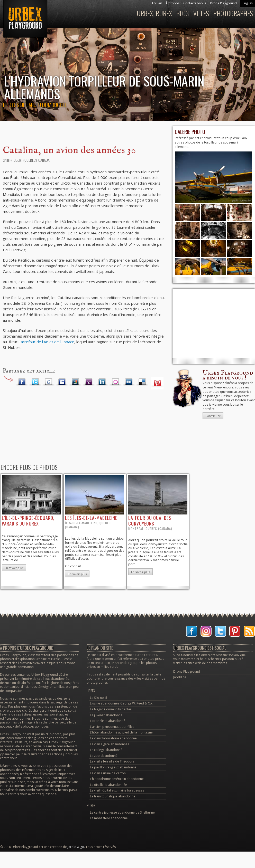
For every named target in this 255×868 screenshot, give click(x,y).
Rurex (164, 13)
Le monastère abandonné (109, 818)
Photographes (233, 13)
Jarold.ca (180, 677)
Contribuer (213, 416)
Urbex (145, 13)
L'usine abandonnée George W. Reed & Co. (121, 703)
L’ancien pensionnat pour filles (112, 727)
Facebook (22, 382)
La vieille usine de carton (108, 773)
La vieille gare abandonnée (110, 744)
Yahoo (89, 382)
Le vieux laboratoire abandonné (113, 738)
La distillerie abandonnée (108, 785)
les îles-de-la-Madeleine (91, 518)
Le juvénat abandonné (106, 715)
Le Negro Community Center (111, 709)
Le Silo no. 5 (99, 698)
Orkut (115, 382)
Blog (183, 13)
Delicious (142, 382)
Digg (129, 382)
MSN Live (75, 382)
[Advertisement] (214, 323)
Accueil (157, 3)
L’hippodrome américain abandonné (117, 779)
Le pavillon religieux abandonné (113, 767)
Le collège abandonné (106, 750)
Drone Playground (223, 3)
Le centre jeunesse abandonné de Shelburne (122, 812)
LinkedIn (102, 382)
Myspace (62, 382)
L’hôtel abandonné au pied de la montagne (121, 732)
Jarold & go (76, 847)
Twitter (35, 382)
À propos (172, 3)
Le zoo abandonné (104, 756)
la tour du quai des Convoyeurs (150, 521)
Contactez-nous (195, 3)
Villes (201, 13)
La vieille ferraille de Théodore (112, 761)
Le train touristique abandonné (113, 796)
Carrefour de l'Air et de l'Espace (46, 342)
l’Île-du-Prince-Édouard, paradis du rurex (28, 521)
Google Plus (49, 382)
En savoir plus (14, 568)
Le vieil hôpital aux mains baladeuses (117, 790)
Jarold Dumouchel (47, 105)
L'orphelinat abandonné (108, 721)
